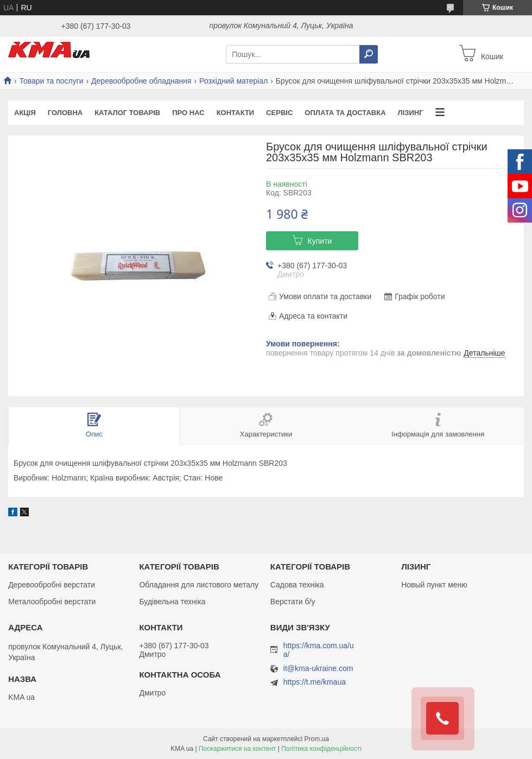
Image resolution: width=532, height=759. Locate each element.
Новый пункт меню (434, 585)
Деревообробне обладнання (141, 81)
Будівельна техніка (172, 602)
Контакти (236, 113)
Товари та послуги (51, 81)
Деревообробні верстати (52, 585)
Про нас (188, 113)
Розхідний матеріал (233, 81)
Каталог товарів (127, 113)
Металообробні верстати (52, 602)
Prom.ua (317, 739)
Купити (320, 241)
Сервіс (279, 113)
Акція (25, 113)
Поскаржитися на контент (237, 749)
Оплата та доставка (345, 113)
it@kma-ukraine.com (318, 669)
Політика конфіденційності (321, 749)
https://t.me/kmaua (315, 682)
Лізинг (411, 113)
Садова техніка (297, 585)
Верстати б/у (293, 602)
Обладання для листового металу (199, 585)
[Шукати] (369, 54)
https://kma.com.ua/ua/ (319, 650)
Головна (65, 113)
